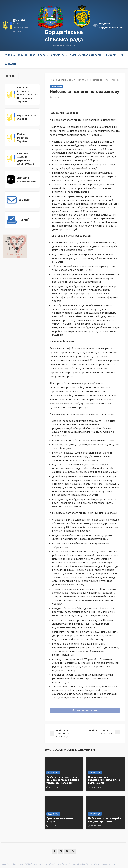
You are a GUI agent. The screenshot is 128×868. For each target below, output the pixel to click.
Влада (42, 55)
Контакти (10, 64)
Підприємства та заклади (85, 55)
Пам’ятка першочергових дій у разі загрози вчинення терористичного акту (63, 780)
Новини (22, 55)
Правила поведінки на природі (60, 820)
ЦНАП (32, 55)
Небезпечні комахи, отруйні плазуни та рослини (105, 820)
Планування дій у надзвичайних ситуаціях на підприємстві (104, 780)
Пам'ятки (57, 86)
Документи (58, 55)
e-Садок (111, 55)
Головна (10, 55)
